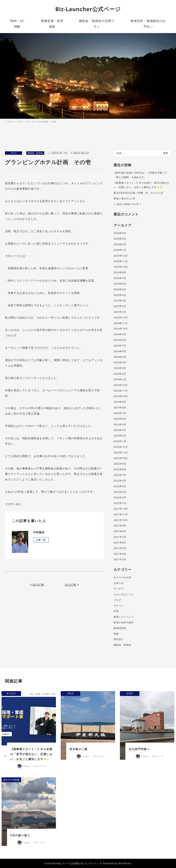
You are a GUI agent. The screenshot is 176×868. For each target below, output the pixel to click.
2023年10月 (121, 396)
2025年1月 (120, 312)
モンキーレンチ (93, 863)
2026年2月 (120, 244)
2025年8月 (120, 272)
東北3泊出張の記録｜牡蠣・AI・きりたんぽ (138, 193)
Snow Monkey (53, 863)
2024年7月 (120, 346)
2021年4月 (120, 554)
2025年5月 (120, 289)
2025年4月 (120, 295)
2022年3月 (120, 492)
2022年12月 (121, 447)
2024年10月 (121, 329)
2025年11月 (121, 261)
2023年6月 (120, 419)
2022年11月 (121, 453)
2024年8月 (120, 340)
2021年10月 (121, 520)
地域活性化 (120, 628)
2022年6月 (120, 481)
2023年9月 (120, 402)
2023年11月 (121, 391)
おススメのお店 (122, 577)
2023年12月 (121, 385)
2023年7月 (120, 413)
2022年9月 (120, 464)
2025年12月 (121, 256)
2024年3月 (120, 368)
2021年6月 (120, 542)
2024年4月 (120, 362)
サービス (119, 589)
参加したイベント (124, 617)
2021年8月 (120, 531)
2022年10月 (121, 458)
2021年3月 (120, 559)
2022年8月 (120, 469)
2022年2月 (120, 497)
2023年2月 (120, 436)
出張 (116, 611)
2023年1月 (120, 441)
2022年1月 (120, 503)
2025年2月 (120, 306)
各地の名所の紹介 (124, 622)
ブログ (14, 153)
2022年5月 (120, 486)
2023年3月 (120, 430)
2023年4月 (120, 424)
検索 (166, 153)
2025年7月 (120, 278)
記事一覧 (41, 540)
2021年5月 (120, 548)
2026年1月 (120, 250)
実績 (116, 634)
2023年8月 (120, 407)
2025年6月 (120, 284)
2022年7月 (120, 475)
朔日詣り (119, 639)
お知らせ (119, 583)
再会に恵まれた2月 (124, 198)
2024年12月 (121, 317)
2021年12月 (121, 509)
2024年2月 (120, 374)
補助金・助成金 (35, 153)
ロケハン (119, 605)
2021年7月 (120, 537)
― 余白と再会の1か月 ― (128, 204)
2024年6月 (120, 351)
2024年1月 (120, 379)
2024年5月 (120, 357)
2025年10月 (121, 267)
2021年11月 (121, 514)
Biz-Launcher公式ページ (88, 9)
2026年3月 (120, 239)
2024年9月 (120, 334)
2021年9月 (120, 526)
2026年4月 (120, 233)
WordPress (125, 863)
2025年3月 (120, 301)
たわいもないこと (124, 594)
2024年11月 (121, 323)
